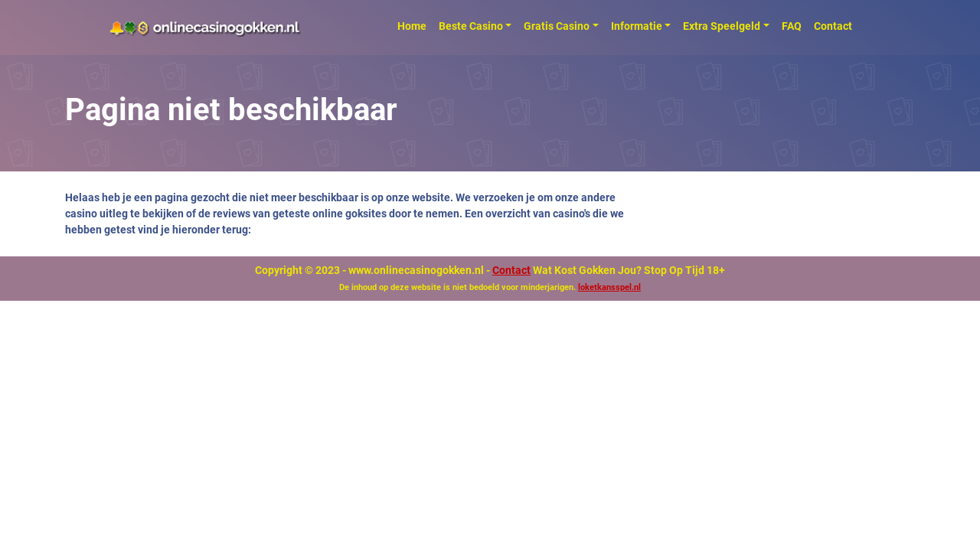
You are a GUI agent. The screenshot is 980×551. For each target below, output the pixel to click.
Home (412, 26)
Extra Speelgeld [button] (722, 26)
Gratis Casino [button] (557, 26)
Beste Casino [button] (471, 26)
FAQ (792, 26)
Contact (833, 26)
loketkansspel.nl (609, 287)
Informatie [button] (637, 26)
